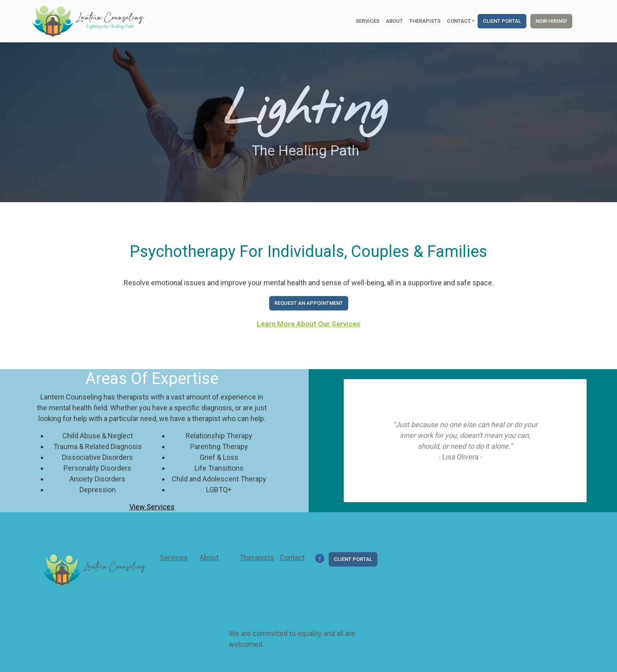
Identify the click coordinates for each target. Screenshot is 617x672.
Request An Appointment (309, 303)
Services (368, 21)
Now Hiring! (551, 21)
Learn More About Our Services (308, 324)
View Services (152, 507)
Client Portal (502, 21)
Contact (292, 558)
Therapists (425, 21)
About (394, 21)
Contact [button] (459, 21)
